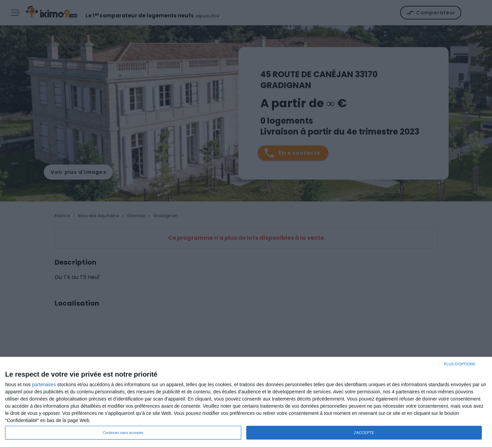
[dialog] (246, 403)
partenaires (44, 384)
